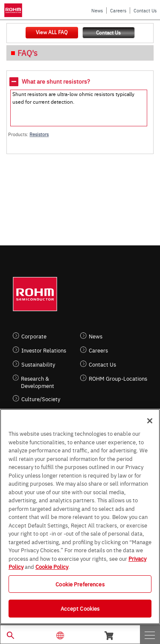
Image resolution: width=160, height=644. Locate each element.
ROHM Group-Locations (118, 378)
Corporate (34, 336)
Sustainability (38, 364)
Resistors (39, 134)
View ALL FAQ (52, 32)
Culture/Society (41, 399)
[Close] (150, 421)
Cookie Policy (52, 566)
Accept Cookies (80, 608)
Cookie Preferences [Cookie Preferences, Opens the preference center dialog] (80, 584)
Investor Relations (44, 350)
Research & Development (38, 382)
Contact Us (145, 10)
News (97, 10)
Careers (118, 10)
